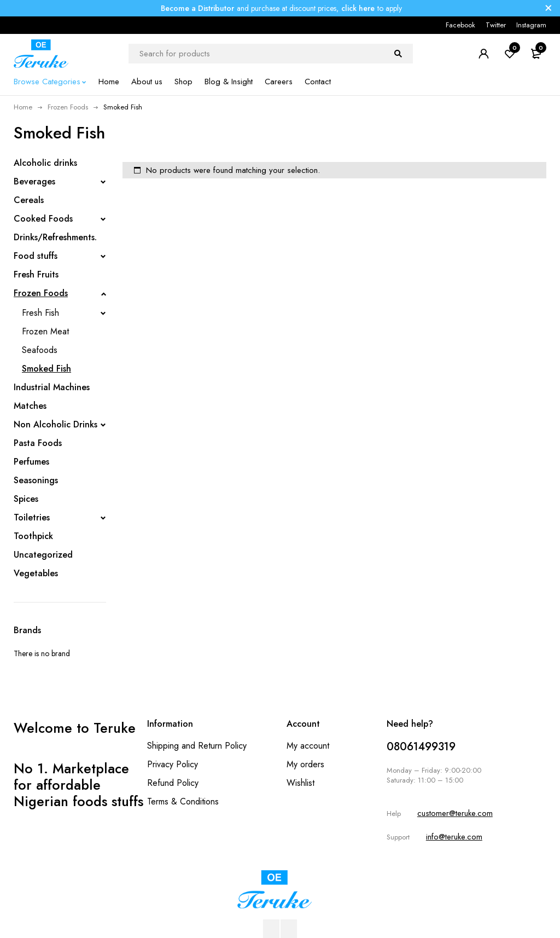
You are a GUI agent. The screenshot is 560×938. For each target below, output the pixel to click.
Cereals (29, 200)
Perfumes (31, 462)
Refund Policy (173, 783)
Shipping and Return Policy (197, 746)
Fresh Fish (40, 313)
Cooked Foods (43, 219)
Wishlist (301, 783)
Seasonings (36, 480)
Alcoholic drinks (45, 163)
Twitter (496, 25)
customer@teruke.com (455, 813)
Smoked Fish (46, 369)
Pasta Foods (38, 443)
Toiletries (32, 517)
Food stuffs (36, 256)
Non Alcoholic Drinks (56, 424)
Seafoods (40, 350)
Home (23, 107)
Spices (26, 499)
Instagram (531, 25)
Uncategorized (43, 555)
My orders (305, 764)
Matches (30, 406)
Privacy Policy (173, 764)
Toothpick (33, 536)
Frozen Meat (45, 331)
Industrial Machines (52, 387)
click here (358, 8)
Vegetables (36, 573)
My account (308, 746)
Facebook (460, 25)
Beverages (34, 181)
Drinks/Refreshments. (55, 237)
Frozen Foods (68, 107)
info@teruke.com (454, 837)
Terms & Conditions (183, 801)
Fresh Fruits (36, 274)
